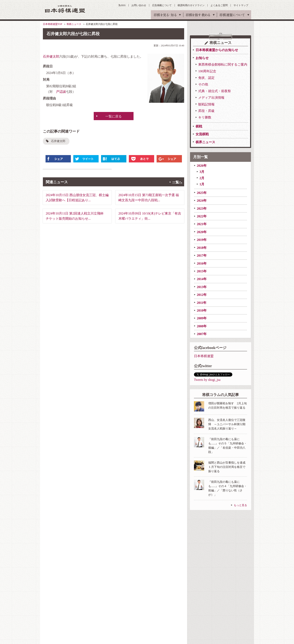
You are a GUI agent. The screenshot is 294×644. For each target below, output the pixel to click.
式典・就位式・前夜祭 (215, 91)
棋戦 (199, 126)
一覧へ (177, 182)
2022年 (202, 216)
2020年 (202, 232)
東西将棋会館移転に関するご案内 (223, 64)
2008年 (202, 326)
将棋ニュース (74, 24)
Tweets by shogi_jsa (207, 380)
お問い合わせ (139, 5)
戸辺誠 (61, 92)
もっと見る (240, 505)
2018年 (202, 248)
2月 (202, 178)
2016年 (202, 263)
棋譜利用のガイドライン (191, 5)
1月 (202, 184)
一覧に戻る (114, 116)
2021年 (202, 224)
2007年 (202, 334)
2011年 (202, 303)
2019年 (202, 240)
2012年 (202, 295)
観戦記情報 (206, 104)
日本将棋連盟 (204, 356)
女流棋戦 (202, 134)
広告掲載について (162, 5)
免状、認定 (206, 78)
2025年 (202, 193)
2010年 (202, 310)
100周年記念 (207, 71)
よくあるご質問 (219, 5)
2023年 (202, 209)
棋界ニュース (205, 142)
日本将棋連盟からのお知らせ (217, 50)
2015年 (202, 271)
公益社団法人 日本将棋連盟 (65, 9)
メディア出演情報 (211, 98)
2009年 (202, 318)
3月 (202, 172)
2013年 (202, 287)
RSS (123, 5)
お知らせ (202, 58)
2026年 (202, 166)
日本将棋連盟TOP (52, 24)
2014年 (202, 279)
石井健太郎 (51, 56)
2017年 (202, 255)
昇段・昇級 (206, 111)
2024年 (202, 201)
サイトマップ (241, 5)
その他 (203, 84)
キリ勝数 (205, 117)
